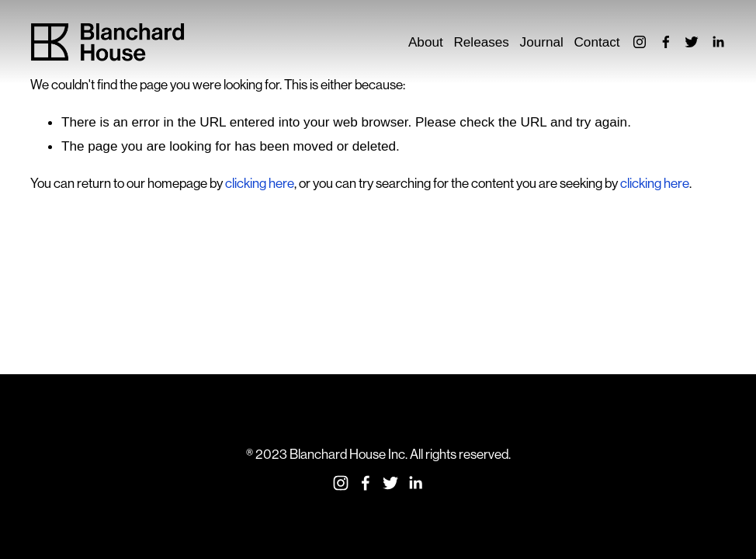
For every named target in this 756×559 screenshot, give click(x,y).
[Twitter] (692, 42)
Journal (542, 42)
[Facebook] (666, 42)
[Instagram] (640, 42)
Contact (596, 42)
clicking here (260, 183)
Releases (481, 42)
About (426, 42)
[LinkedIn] (718, 42)
